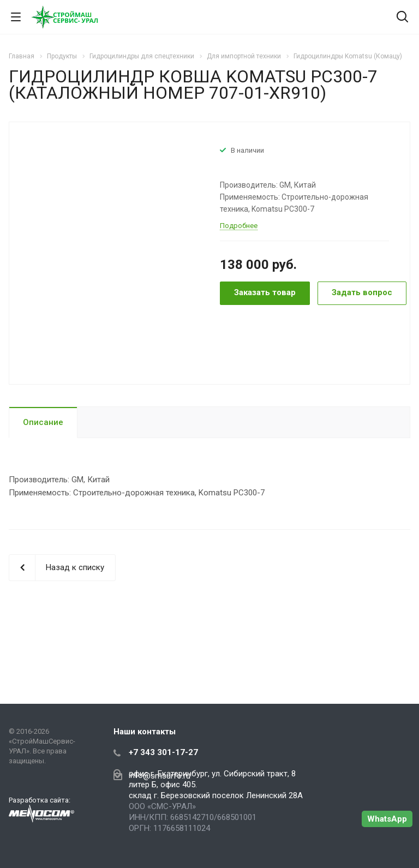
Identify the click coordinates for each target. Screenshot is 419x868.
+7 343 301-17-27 (163, 752)
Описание (43, 422)
